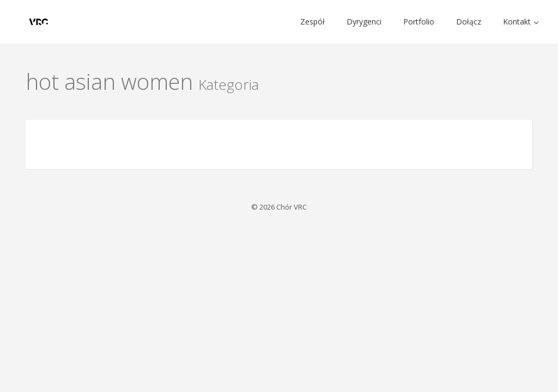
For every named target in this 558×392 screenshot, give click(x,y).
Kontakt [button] (521, 22)
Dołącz (469, 22)
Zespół (313, 22)
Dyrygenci (364, 22)
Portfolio (419, 22)
